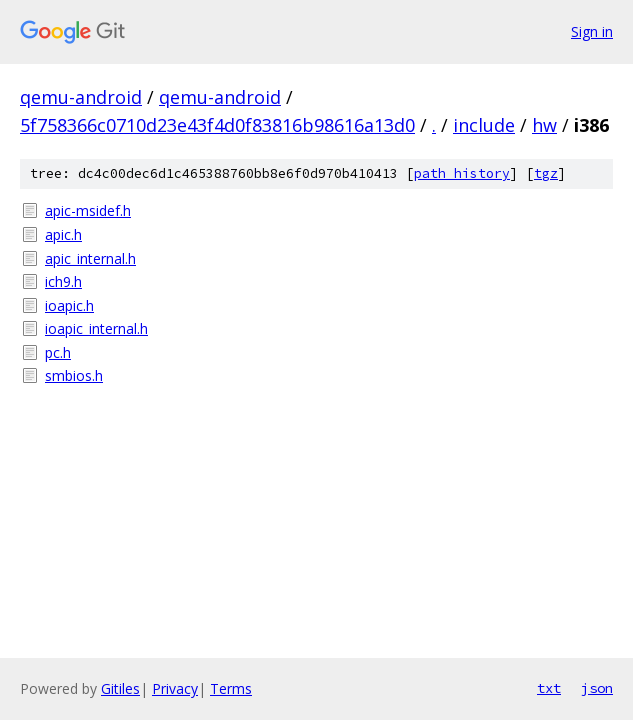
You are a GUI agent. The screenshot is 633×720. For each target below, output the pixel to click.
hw (544, 125)
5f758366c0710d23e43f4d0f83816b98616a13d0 (217, 125)
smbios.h (74, 375)
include (484, 125)
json (597, 688)
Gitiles (120, 688)
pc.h (58, 352)
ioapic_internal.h (96, 328)
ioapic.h (69, 305)
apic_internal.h (90, 258)
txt (549, 688)
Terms (231, 688)
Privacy (175, 688)
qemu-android (81, 97)
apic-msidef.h (88, 210)
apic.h (63, 234)
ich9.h (63, 281)
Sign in (592, 31)
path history (462, 173)
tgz (546, 173)
